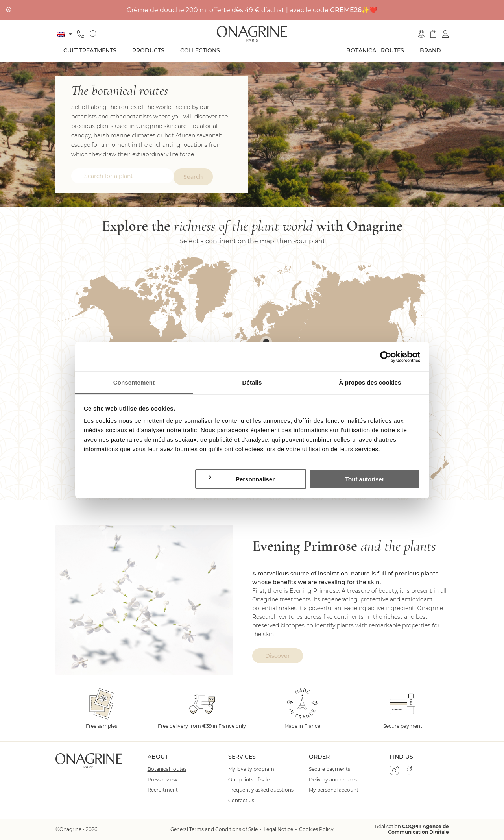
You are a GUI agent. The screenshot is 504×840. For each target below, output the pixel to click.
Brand (430, 50)
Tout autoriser (365, 479)
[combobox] (122, 176)
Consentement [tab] (134, 382)
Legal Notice (278, 829)
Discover (278, 656)
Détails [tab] (252, 382)
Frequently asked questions (261, 790)
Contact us (241, 801)
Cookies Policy (316, 829)
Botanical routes (375, 50)
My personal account (334, 790)
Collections (200, 50)
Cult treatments (90, 50)
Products (148, 50)
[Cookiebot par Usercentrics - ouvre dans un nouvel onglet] (386, 357)
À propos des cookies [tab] (370, 382)
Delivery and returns (333, 780)
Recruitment (163, 790)
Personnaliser (241, 478)
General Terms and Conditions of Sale (214, 829)
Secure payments (330, 769)
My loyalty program (251, 769)
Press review (162, 780)
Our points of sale (249, 780)
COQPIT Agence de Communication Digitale (418, 829)
